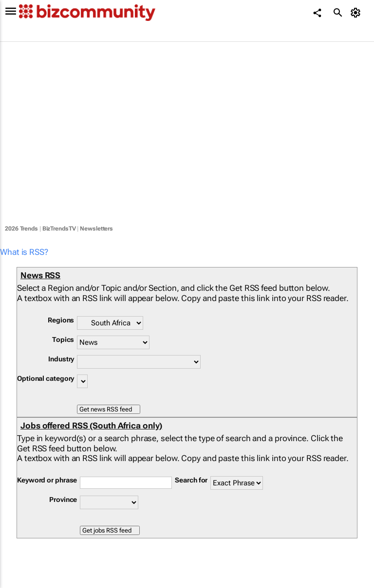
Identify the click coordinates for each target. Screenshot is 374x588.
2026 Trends (21, 229)
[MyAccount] (357, 13)
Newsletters (96, 229)
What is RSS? (24, 252)
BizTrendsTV (59, 229)
